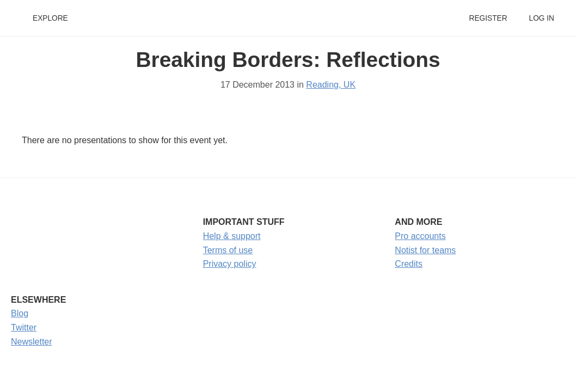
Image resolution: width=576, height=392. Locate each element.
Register (488, 18)
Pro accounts (420, 236)
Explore (50, 18)
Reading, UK (331, 85)
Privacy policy (230, 264)
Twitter (24, 327)
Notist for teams (425, 250)
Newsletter (32, 342)
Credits (409, 264)
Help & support (232, 236)
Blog (20, 313)
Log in (542, 18)
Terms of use (228, 250)
